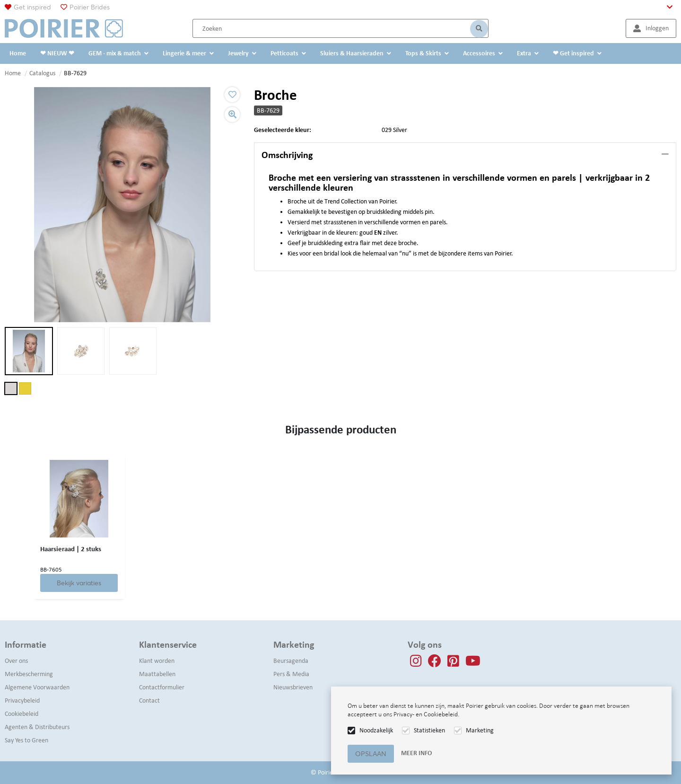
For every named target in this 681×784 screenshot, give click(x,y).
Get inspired (32, 7)
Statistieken (429, 730)
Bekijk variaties (79, 583)
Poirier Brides (90, 7)
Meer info (416, 753)
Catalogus (42, 73)
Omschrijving (287, 155)
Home (13, 73)
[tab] (465, 155)
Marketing (480, 730)
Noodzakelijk (376, 730)
